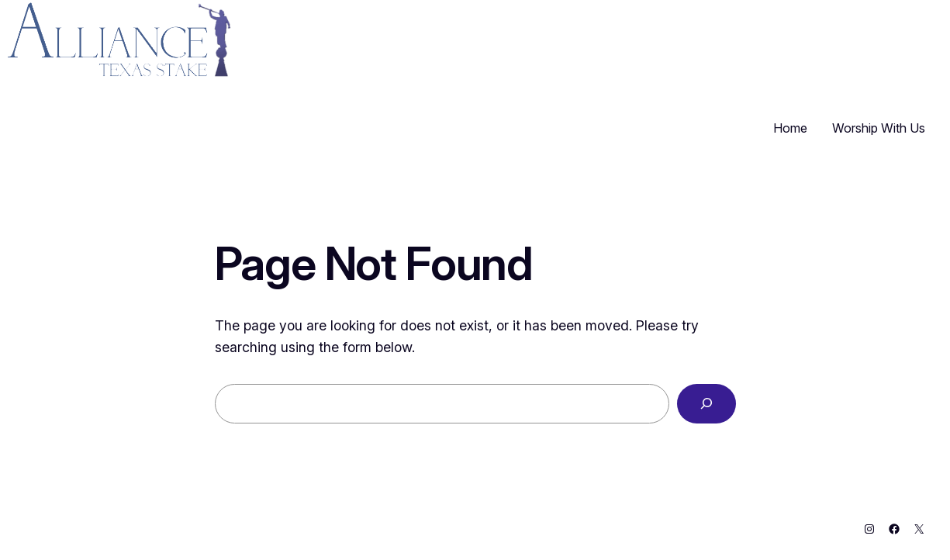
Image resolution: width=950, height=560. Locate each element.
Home (790, 128)
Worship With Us (879, 128)
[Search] (706, 404)
